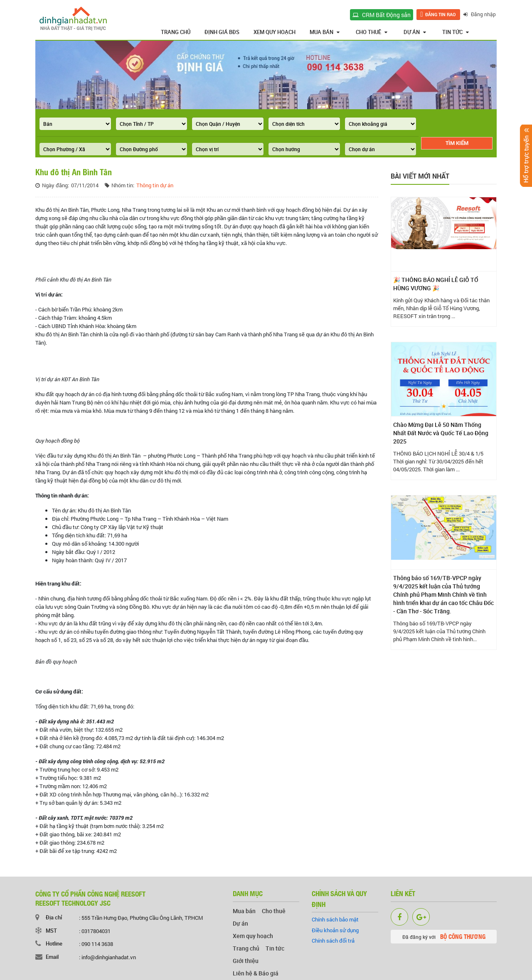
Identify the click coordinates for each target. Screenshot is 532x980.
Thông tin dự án (155, 185)
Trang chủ (176, 32)
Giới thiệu (246, 961)
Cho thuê (372, 32)
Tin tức (456, 32)
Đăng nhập (480, 14)
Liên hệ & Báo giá (256, 973)
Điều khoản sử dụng (335, 930)
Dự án (415, 32)
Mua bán (325, 32)
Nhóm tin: (123, 185)
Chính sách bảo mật (335, 919)
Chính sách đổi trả (333, 941)
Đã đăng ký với (444, 936)
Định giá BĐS (222, 32)
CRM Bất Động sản (382, 15)
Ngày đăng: (55, 185)
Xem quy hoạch (275, 32)
